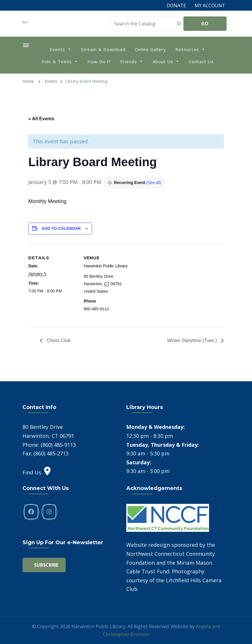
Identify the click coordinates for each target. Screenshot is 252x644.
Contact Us (201, 61)
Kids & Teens (60, 61)
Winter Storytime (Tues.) (193, 340)
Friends (132, 61)
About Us (166, 61)
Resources (190, 49)
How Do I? (99, 61)
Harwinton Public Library (106, 266)
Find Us (37, 472)
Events (61, 49)
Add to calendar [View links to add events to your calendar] (61, 228)
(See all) (154, 183)
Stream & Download (103, 49)
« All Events (41, 119)
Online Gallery (150, 49)
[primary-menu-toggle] (26, 45)
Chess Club (58, 340)
